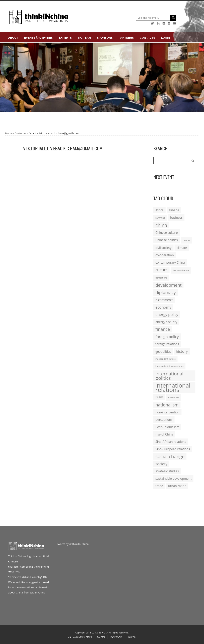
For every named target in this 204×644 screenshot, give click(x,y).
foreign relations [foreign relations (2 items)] (167, 344)
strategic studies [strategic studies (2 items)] (167, 471)
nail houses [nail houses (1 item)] (174, 398)
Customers (21, 133)
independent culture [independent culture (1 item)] (165, 359)
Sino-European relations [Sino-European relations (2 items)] (173, 449)
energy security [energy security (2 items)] (166, 322)
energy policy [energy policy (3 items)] (167, 314)
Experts (65, 38)
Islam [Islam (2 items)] (159, 397)
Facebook (116, 637)
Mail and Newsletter (80, 637)
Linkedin (131, 637)
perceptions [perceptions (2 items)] (164, 420)
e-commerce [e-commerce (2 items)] (164, 300)
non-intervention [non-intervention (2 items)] (167, 412)
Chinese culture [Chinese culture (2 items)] (167, 233)
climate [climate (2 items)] (182, 248)
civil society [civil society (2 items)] (163, 248)
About (13, 38)
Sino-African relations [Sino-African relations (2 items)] (171, 442)
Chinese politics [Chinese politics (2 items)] (167, 240)
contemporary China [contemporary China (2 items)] (170, 262)
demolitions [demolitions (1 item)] (161, 278)
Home (9, 133)
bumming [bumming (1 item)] (160, 218)
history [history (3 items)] (182, 351)
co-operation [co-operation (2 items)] (165, 255)
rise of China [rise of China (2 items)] (164, 434)
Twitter (101, 637)
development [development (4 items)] (168, 285)
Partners (126, 38)
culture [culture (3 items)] (161, 270)
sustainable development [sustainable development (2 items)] (173, 478)
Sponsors (105, 38)
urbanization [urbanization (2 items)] (177, 486)
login (165, 38)
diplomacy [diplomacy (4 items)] (166, 292)
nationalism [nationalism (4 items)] (167, 405)
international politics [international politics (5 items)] (169, 376)
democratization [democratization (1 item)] (181, 270)
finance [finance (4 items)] (163, 329)
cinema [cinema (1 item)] (186, 240)
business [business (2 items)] (176, 217)
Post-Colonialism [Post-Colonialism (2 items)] (167, 427)
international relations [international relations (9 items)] (173, 388)
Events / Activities (38, 38)
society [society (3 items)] (161, 464)
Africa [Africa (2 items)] (159, 210)
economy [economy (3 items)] (163, 307)
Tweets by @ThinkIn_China (73, 544)
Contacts (148, 38)
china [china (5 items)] (161, 225)
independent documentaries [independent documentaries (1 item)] (169, 366)
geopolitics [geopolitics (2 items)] (163, 352)
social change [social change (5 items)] (170, 456)
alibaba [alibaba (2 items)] (174, 210)
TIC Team (84, 38)
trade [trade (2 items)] (159, 486)
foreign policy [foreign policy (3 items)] (167, 337)
